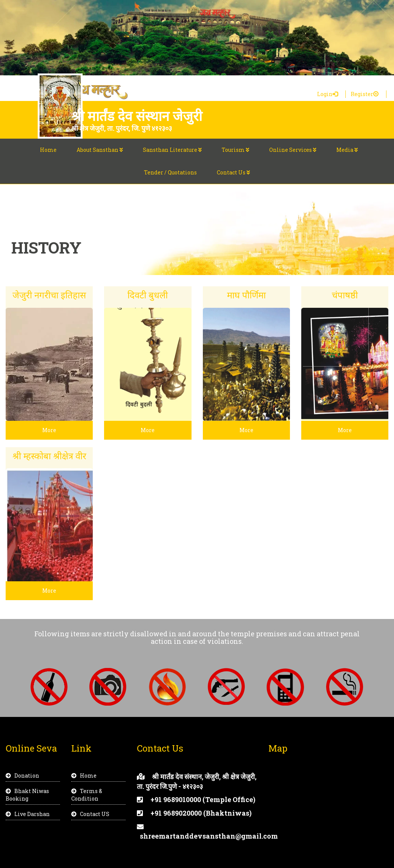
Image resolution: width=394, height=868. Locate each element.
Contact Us (233, 172)
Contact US (90, 814)
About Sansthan (100, 150)
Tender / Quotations (170, 172)
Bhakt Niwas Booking (27, 795)
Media (347, 150)
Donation (22, 776)
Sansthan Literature (172, 150)
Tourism (235, 150)
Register (365, 94)
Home (48, 150)
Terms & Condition (87, 795)
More (49, 430)
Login (327, 94)
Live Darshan (28, 814)
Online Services (293, 150)
